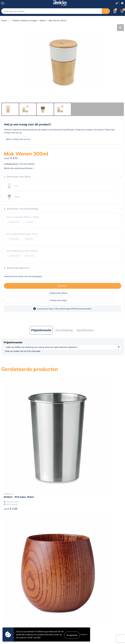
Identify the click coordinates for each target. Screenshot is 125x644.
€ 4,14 (72, 441)
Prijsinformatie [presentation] (41, 312)
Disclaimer (69, 614)
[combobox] (52, 11)
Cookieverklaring (71, 606)
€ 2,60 (11, 527)
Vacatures (68, 577)
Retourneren (7, 618)
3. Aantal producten (16, 257)
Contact (5, 606)
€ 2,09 (11, 439)
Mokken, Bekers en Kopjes (25, 20)
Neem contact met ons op (18, 139)
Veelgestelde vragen (73, 589)
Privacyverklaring (72, 610)
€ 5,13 (72, 527)
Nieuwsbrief (69, 585)
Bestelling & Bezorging (12, 610)
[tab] (41, 312)
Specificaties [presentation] (85, 312)
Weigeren (84, 634)
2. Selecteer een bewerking (21, 198)
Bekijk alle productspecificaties (19, 168)
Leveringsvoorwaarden (74, 618)
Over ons (68, 573)
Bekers (43, 20)
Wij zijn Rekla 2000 (73, 581)
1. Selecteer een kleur (17, 177)
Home (4, 20)
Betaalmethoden (9, 614)
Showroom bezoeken (74, 593)
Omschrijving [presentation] (64, 312)
